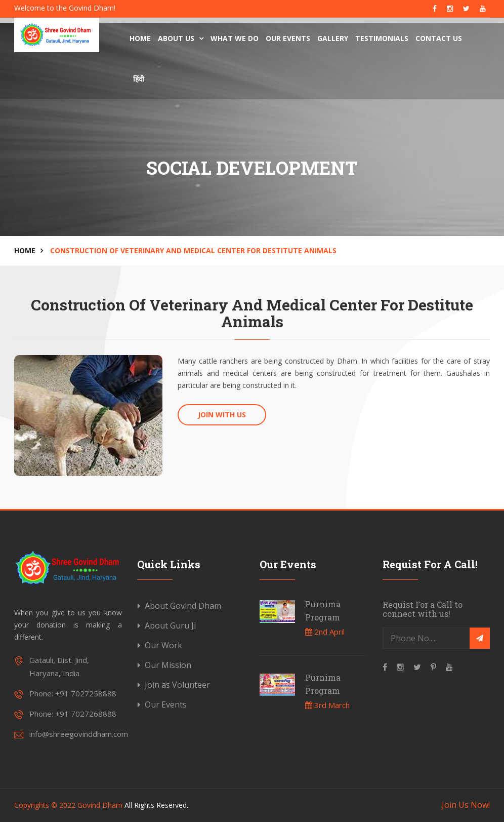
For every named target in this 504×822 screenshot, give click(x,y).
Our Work (163, 645)
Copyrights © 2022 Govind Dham (68, 805)
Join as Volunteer (177, 685)
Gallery (333, 38)
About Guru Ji (170, 625)
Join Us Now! (466, 805)
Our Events (288, 38)
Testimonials (382, 38)
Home (140, 38)
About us (181, 38)
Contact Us (439, 38)
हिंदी (139, 79)
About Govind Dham (183, 606)
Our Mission (168, 665)
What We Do (235, 38)
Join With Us (222, 415)
